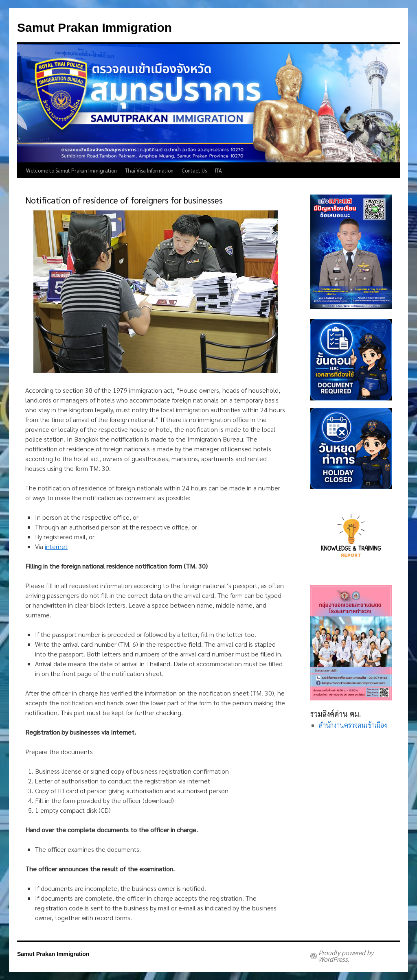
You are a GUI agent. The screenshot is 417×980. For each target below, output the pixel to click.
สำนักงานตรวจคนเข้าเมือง (353, 725)
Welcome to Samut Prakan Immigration (71, 170)
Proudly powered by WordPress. (346, 956)
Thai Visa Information (149, 170)
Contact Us (194, 170)
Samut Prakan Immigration (94, 27)
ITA (218, 170)
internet (56, 546)
